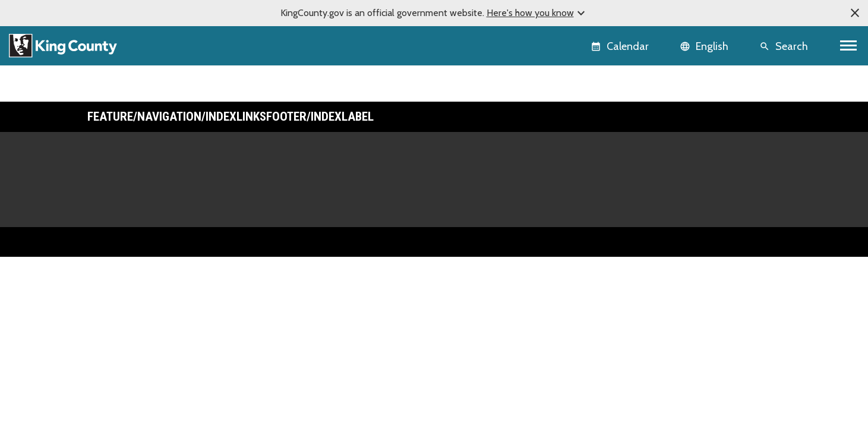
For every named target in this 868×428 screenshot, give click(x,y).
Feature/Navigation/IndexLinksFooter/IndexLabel (231, 117)
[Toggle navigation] (849, 46)
